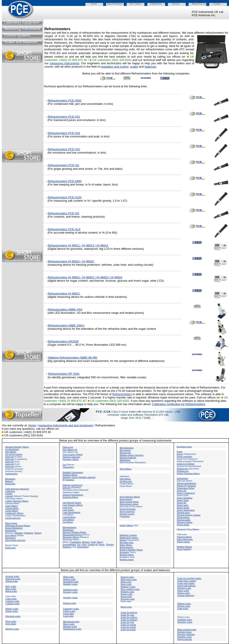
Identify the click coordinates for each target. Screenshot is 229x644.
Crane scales (11, 599)
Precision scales (128, 599)
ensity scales (12, 609)
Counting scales (13, 604)
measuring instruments (64, 63)
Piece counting (128, 589)
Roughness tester (184, 447)
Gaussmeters (68, 467)
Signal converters (184, 456)
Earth (93, 542)
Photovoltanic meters (129, 504)
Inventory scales (70, 592)
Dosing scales (12, 611)
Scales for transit (128, 629)
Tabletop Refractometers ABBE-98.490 (72, 358)
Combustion (76, 542)
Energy (100, 542)
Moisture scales (70, 626)
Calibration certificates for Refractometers (179, 404)
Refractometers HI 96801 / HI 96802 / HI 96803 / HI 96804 (85, 277)
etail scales (126, 607)
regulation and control (115, 67)
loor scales (11, 621)
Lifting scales (69, 611)
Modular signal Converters (131, 455)
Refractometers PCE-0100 (65, 197)
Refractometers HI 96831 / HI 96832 (71, 261)
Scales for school (128, 627)
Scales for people (128, 625)
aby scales (11, 586)
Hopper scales (69, 579)
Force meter (11, 624)
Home (32, 425)
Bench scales (11, 591)
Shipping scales (184, 588)
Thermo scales (184, 606)
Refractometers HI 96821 (64, 294)
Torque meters (183, 525)
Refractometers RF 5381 (64, 374)
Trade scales (183, 608)
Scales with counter (186, 583)
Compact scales (12, 601)
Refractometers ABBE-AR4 (65, 309)
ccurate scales (12, 576)
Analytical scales (13, 579)
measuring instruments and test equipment (66, 425)
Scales (128, 615)
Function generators (71, 457)
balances (150, 67)
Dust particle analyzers (15, 540)
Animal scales (12, 581)
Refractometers (65, 181)
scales (134, 67)
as (64, 465)
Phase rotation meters (129, 502)
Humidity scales (70, 584)
